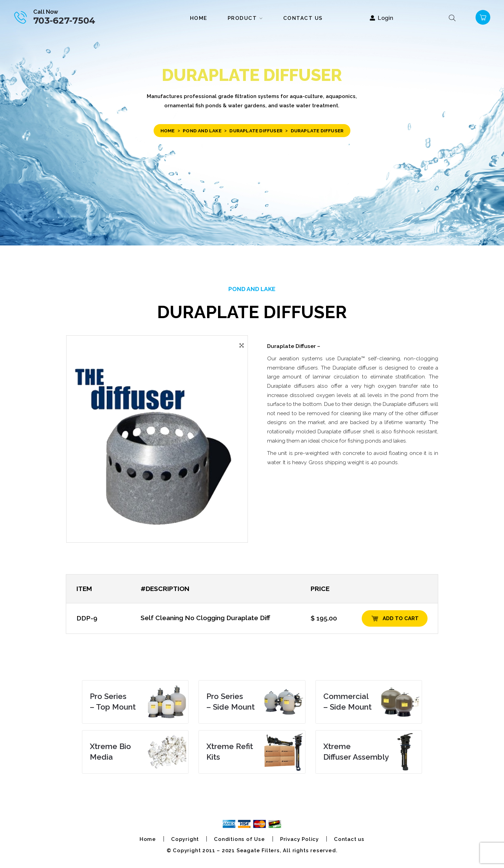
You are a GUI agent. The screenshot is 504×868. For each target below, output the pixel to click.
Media (110, 752)
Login (386, 18)
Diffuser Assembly (356, 752)
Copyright (185, 839)
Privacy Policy (299, 839)
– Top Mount (113, 702)
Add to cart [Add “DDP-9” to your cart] (401, 618)
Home (168, 131)
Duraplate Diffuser (256, 131)
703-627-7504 (64, 20)
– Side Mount (231, 702)
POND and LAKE (202, 131)
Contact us (349, 839)
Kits (230, 752)
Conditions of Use (239, 839)
